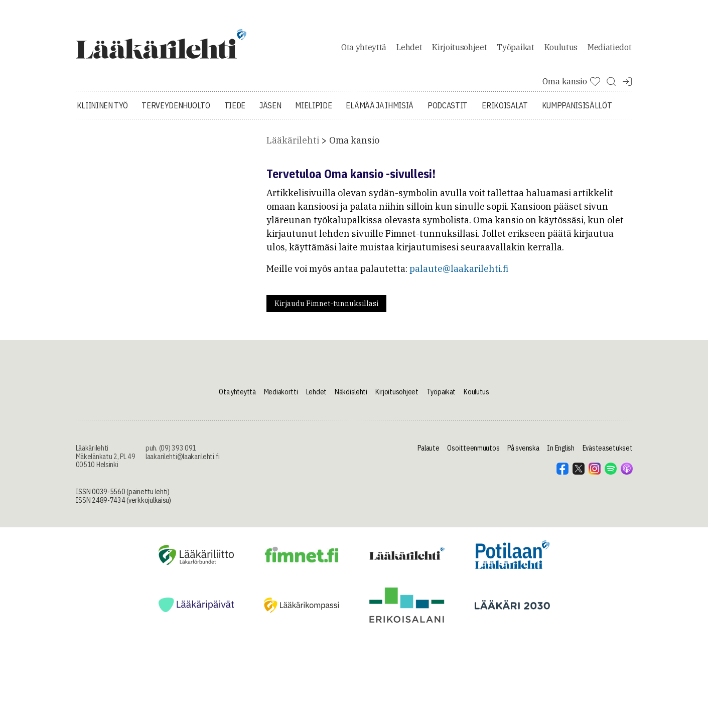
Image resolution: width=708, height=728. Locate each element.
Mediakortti (281, 392)
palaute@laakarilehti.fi (459, 269)
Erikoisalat (505, 105)
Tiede (235, 105)
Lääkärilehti (293, 140)
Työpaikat (515, 47)
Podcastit (448, 105)
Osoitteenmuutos (473, 448)
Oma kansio (354, 140)
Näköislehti (351, 392)
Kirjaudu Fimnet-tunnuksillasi (326, 304)
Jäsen (270, 105)
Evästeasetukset (608, 448)
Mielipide (313, 105)
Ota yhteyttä (364, 47)
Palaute (428, 448)
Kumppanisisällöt (577, 105)
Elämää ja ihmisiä (380, 105)
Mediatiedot (609, 47)
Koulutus (561, 47)
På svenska (523, 448)
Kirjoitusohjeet (459, 47)
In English (560, 448)
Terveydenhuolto (176, 105)
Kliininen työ (102, 105)
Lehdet (409, 47)
